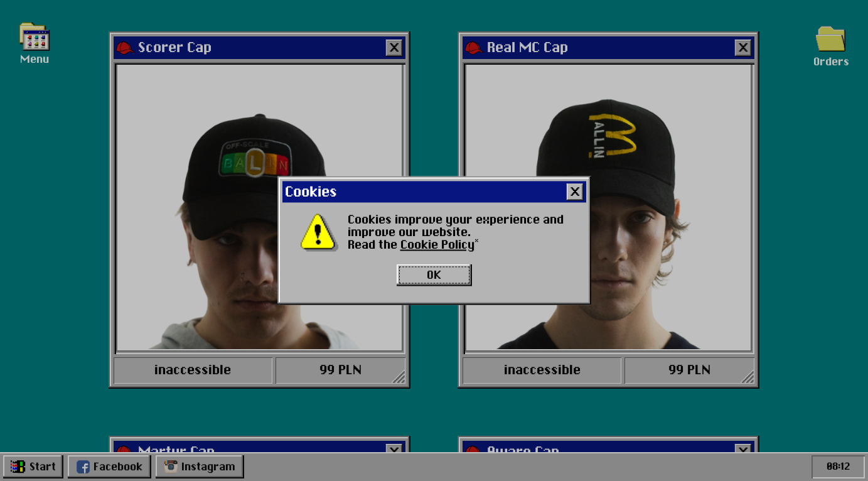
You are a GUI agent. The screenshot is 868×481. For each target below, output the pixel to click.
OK (434, 275)
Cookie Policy (437, 246)
